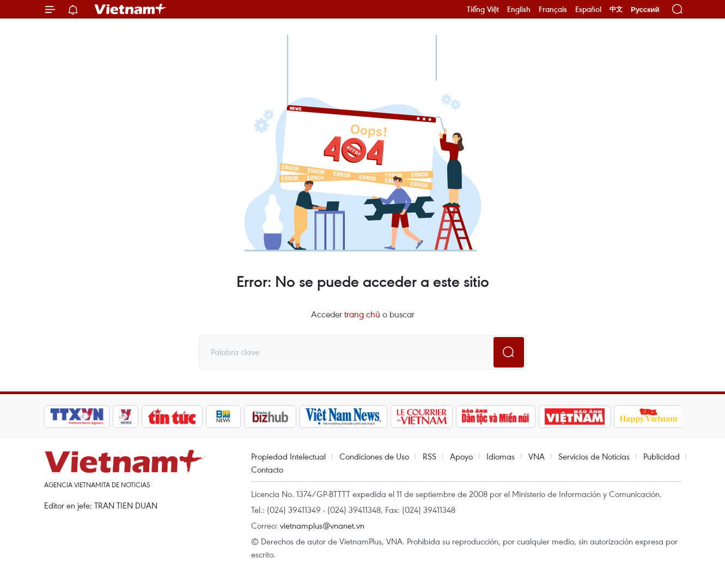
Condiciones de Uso (374, 456)
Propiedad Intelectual (288, 456)
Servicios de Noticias (594, 456)
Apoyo (461, 456)
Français (553, 9)
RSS (429, 456)
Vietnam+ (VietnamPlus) (131, 9)
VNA (537, 456)
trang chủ (362, 314)
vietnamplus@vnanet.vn (322, 525)
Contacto (267, 469)
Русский (645, 10)
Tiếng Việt (483, 9)
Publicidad (662, 456)
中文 (616, 9)
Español (588, 9)
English (519, 9)
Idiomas (501, 456)
